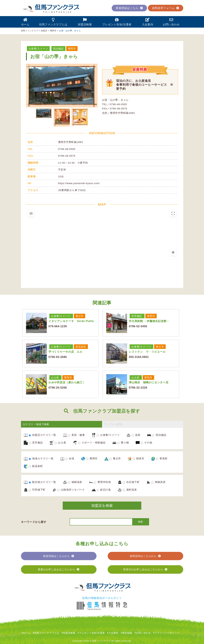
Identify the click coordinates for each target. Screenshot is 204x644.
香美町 (162, 459)
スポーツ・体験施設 (92, 443)
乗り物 (123, 443)
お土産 (55, 377)
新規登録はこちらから (59, 556)
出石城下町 (131, 482)
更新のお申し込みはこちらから (59, 569)
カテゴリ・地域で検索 (36, 424)
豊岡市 (72, 49)
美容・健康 (76, 435)
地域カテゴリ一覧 (41, 459)
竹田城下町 (37, 490)
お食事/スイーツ (38, 49)
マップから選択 (113, 424)
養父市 (80, 316)
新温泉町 (81, 347)
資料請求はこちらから (145, 556)
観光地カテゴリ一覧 (43, 482)
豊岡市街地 (102, 482)
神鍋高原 (158, 482)
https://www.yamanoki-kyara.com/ (79, 183)
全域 (70, 459)
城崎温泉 (75, 482)
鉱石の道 (104, 490)
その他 (146, 443)
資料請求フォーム (166, 8)
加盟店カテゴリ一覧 (43, 435)
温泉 (136, 435)
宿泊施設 (58, 49)
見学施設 (137, 316)
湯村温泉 (130, 490)
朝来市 (138, 459)
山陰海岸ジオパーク (71, 490)
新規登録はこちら (129, 8)
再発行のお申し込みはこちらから (145, 569)
